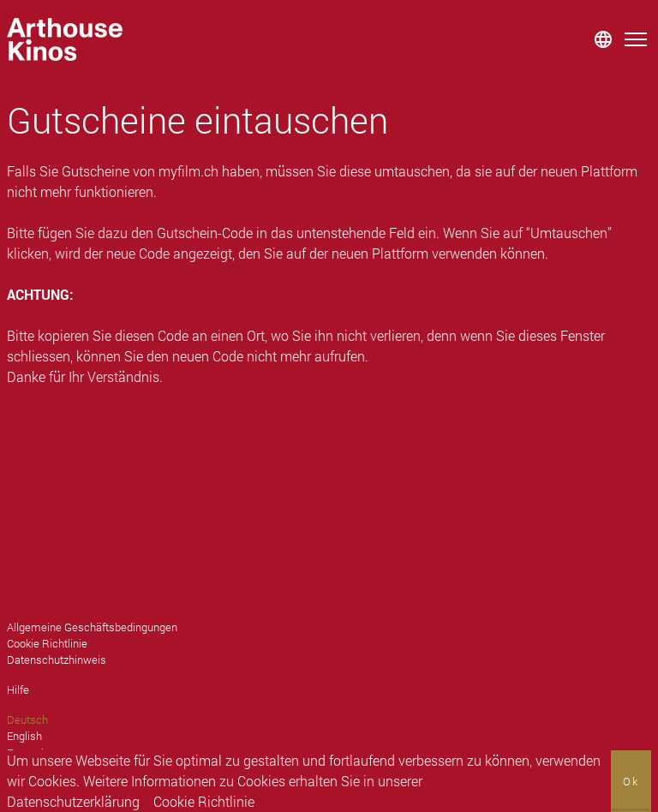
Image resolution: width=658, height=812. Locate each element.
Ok (631, 781)
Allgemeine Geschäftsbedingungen (92, 627)
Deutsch (27, 719)
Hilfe (18, 690)
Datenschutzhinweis (57, 660)
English (24, 736)
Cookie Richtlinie (204, 801)
